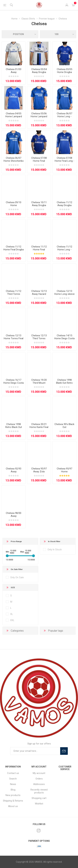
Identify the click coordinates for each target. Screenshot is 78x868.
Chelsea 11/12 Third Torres (14, 293)
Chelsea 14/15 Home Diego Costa (64, 337)
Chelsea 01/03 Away (14, 71)
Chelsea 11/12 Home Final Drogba (14, 248)
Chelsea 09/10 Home (14, 204)
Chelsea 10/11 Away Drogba (39, 204)
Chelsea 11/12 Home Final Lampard (39, 250)
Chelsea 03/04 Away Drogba (39, 71)
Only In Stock (55, 550)
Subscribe (64, 751)
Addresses (39, 784)
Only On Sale (17, 577)
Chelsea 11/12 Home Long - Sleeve (64, 250)
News (13, 784)
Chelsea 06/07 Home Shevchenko (14, 159)
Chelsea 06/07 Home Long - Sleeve (64, 116)
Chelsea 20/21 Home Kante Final (39, 426)
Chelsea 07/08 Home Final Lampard (39, 161)
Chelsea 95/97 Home (64, 470)
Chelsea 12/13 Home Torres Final (14, 337)
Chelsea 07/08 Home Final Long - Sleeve (64, 161)
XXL (12, 620)
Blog (13, 790)
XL (12, 614)
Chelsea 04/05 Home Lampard (14, 115)
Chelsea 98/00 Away (14, 515)
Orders (39, 779)
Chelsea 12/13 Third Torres (39, 337)
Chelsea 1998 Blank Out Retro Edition (64, 383)
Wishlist (39, 804)
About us (13, 806)
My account (39, 773)
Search (13, 779)
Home (14, 19)
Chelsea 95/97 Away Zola (39, 470)
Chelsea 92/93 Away (14, 470)
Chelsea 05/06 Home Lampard (39, 115)
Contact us (13, 773)
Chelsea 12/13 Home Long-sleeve (64, 293)
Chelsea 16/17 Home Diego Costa (14, 381)
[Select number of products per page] (58, 34)
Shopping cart (39, 798)
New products (13, 795)
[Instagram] (39, 831)
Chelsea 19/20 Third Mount (39, 381)
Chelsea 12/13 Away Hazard (39, 293)
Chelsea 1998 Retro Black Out (14, 426)
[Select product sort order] (20, 34)
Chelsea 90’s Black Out (64, 426)
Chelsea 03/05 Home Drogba (64, 71)
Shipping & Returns (13, 801)
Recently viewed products (39, 791)
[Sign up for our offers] (35, 751)
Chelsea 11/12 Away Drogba (64, 204)
